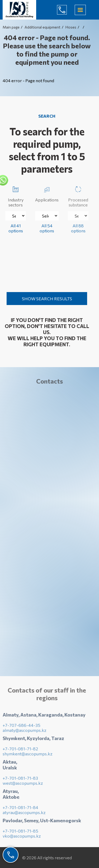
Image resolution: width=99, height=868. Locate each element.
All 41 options (16, 228)
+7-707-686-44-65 (66, 10)
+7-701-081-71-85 (20, 832)
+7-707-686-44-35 (22, 726)
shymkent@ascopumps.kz (28, 755)
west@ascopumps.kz (23, 784)
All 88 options (78, 228)
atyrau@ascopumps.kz (24, 814)
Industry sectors (16, 196)
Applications (47, 193)
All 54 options (47, 228)
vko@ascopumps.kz (22, 837)
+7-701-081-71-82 (20, 750)
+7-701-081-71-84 (20, 809)
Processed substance (78, 196)
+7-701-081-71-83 (20, 779)
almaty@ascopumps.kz (25, 731)
